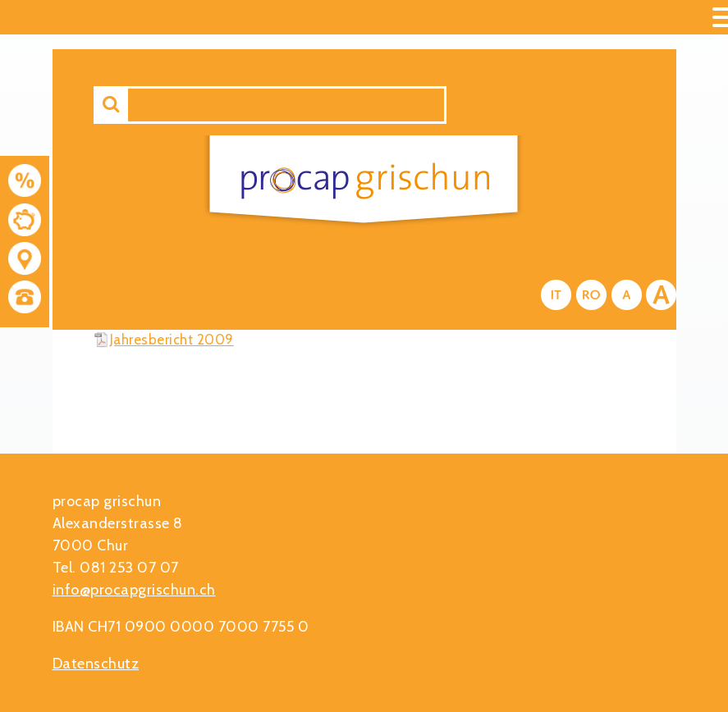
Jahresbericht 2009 (172, 340)
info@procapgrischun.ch (134, 590)
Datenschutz (96, 664)
